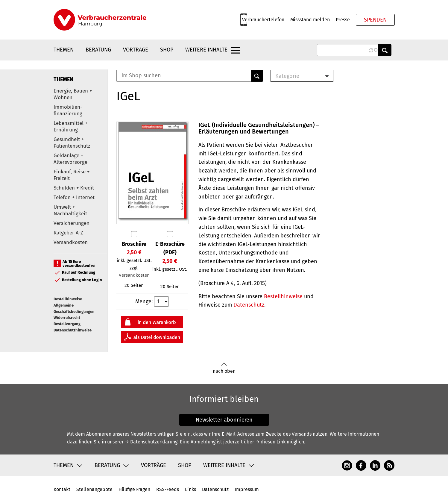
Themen (64, 50)
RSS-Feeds (168, 489)
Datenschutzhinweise (73, 330)
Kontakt (62, 489)
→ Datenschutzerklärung (151, 442)
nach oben (224, 368)
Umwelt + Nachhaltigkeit (70, 210)
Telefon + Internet (74, 197)
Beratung (98, 50)
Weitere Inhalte (206, 50)
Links (190, 489)
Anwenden (385, 50)
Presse (343, 20)
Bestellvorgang (67, 324)
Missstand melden (310, 20)
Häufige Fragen (134, 489)
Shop (167, 50)
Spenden (375, 20)
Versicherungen (72, 223)
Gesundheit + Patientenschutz (72, 143)
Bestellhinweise (68, 299)
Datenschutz (249, 305)
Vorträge (136, 50)
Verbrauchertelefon (263, 20)
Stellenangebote (94, 489)
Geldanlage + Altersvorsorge (70, 159)
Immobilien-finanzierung (68, 110)
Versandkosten (71, 242)
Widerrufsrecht (67, 318)
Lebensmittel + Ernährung (70, 126)
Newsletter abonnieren (224, 420)
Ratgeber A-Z (68, 233)
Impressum (247, 489)
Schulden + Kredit (74, 188)
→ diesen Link (270, 442)
